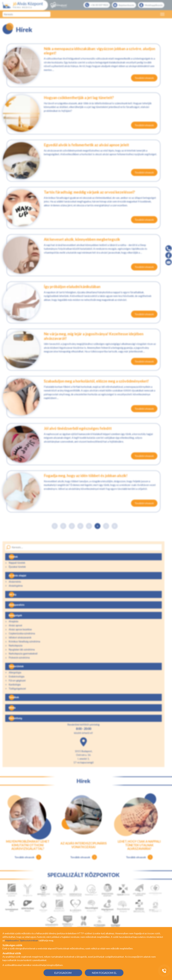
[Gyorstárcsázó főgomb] (164, 971)
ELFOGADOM (63, 973)
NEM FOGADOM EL (104, 973)
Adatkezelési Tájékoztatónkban (22, 940)
